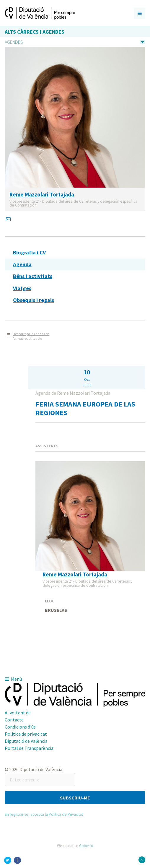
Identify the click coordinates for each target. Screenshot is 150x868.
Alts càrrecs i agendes (35, 32)
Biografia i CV (29, 252)
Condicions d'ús (20, 727)
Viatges (22, 288)
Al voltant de (18, 713)
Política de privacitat (26, 734)
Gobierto (86, 846)
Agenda (22, 264)
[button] (75, 798)
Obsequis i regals (34, 300)
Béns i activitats (33, 276)
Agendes (14, 42)
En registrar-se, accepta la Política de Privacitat (44, 814)
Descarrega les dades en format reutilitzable (31, 336)
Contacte (14, 720)
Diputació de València (26, 741)
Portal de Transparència (29, 748)
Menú (13, 679)
